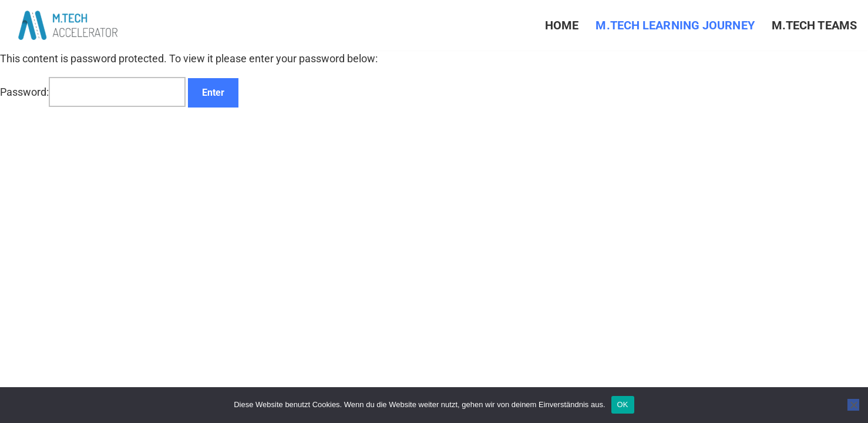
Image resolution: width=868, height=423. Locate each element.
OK (623, 404)
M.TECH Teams (814, 26)
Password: (93, 92)
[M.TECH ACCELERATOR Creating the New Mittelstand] (68, 25)
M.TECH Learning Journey (675, 26)
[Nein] (853, 405)
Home (562, 26)
